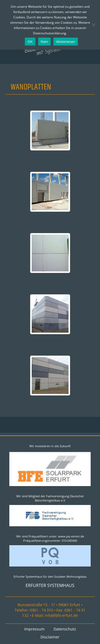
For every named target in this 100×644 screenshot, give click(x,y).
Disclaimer (50, 637)
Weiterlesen (65, 42)
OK (30, 42)
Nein (45, 42)
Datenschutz (65, 629)
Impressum (34, 629)
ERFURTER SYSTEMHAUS (50, 585)
